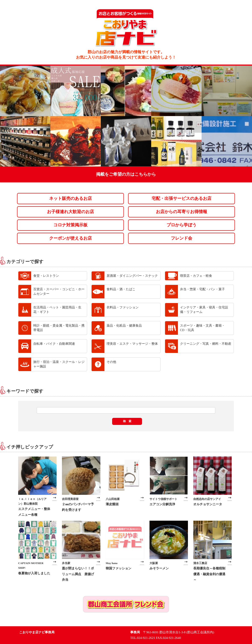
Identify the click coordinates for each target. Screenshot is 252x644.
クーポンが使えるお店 (70, 238)
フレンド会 (182, 238)
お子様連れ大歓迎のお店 (70, 212)
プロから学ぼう (182, 225)
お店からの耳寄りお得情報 (182, 212)
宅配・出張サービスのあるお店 (182, 198)
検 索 (127, 421)
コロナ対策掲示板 (70, 225)
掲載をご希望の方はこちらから (126, 174)
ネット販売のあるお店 (70, 198)
